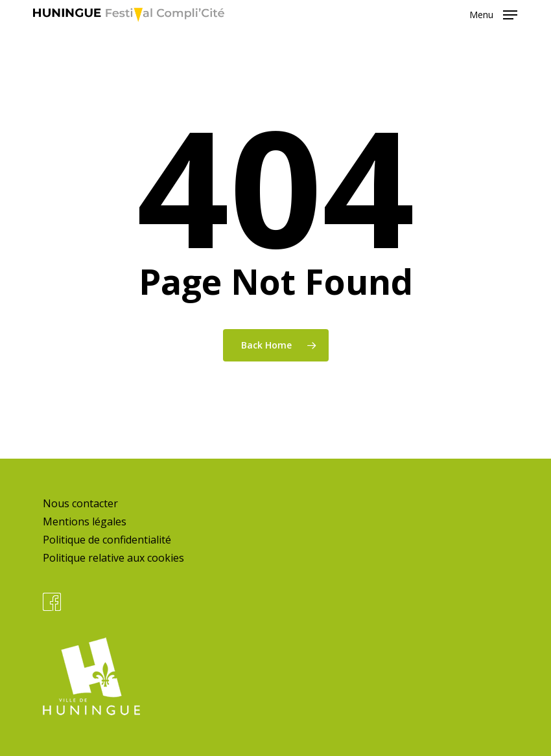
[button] (493, 14)
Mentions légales (85, 521)
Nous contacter (80, 503)
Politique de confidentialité (107, 540)
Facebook (52, 602)
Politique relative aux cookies (113, 558)
